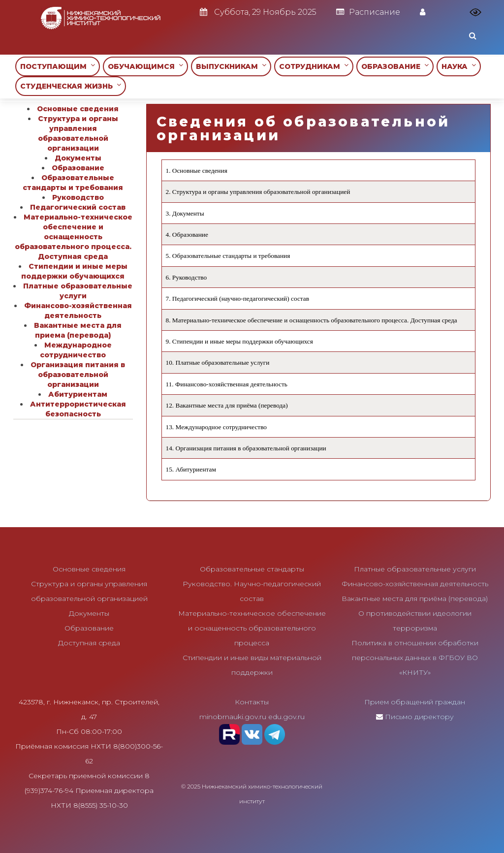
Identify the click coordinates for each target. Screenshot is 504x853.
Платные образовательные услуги (223, 363)
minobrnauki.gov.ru (233, 717)
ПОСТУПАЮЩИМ (58, 66)
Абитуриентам (196, 469)
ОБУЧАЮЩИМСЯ (145, 66)
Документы (188, 213)
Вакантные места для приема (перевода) (78, 330)
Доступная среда (89, 643)
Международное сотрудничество (221, 427)
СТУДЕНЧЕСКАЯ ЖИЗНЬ (71, 86)
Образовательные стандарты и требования (231, 256)
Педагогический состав (78, 207)
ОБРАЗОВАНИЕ (395, 66)
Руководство (189, 277)
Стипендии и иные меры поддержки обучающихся (243, 341)
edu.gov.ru (286, 717)
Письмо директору (419, 717)
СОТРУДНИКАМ (314, 66)
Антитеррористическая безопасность (78, 409)
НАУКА (459, 66)
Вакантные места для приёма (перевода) (232, 405)
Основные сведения (200, 171)
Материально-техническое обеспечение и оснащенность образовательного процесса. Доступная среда (315, 320)
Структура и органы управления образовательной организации (78, 133)
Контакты (252, 702)
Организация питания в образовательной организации (251, 448)
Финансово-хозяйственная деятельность (231, 384)
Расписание (368, 12)
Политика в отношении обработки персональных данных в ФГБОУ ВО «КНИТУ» (415, 658)
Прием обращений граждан (415, 702)
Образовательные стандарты (252, 569)
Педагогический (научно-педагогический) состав (241, 299)
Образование (190, 235)
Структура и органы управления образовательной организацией (261, 192)
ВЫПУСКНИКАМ (231, 66)
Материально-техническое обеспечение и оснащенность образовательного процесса (252, 628)
